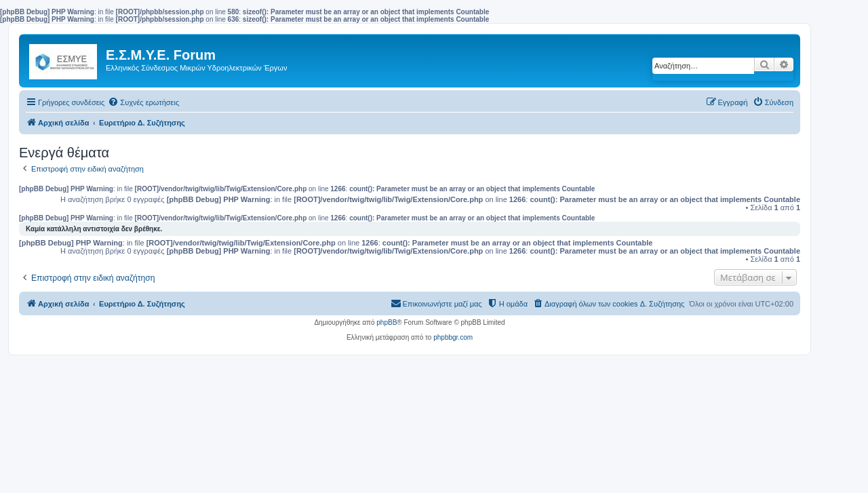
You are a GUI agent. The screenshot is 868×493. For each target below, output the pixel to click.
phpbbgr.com (453, 337)
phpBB (387, 322)
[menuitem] (143, 102)
